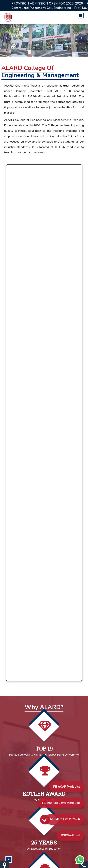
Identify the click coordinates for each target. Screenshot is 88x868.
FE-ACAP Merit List (67, 787)
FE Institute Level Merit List (61, 803)
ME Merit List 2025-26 (65, 819)
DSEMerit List (70, 835)
